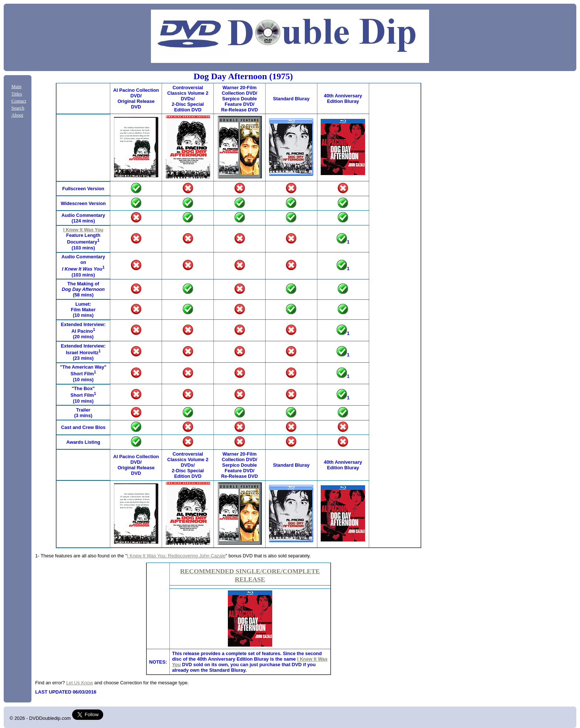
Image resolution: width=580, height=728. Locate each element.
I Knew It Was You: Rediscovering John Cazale (176, 556)
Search (18, 108)
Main (16, 87)
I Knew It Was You (83, 230)
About (17, 115)
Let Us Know (80, 683)
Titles (17, 94)
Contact (19, 101)
